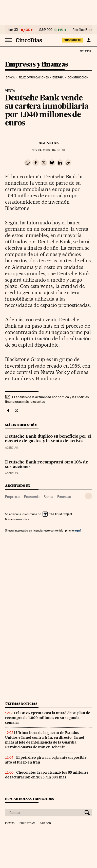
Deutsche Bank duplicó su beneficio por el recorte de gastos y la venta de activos (48, 439)
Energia (58, 78)
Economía (32, 497)
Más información (17, 519)
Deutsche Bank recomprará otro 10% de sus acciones (47, 465)
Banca (10, 78)
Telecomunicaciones (34, 78)
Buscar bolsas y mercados (30, 799)
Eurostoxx (27, 823)
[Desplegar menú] (9, 40)
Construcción (78, 78)
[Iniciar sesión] (89, 40)
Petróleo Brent (83, 30)
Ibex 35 (13, 30)
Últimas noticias (21, 704)
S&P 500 (46, 30)
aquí (77, 530)
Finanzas (64, 497)
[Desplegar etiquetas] (89, 496)
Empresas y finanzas (37, 65)
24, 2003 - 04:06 (48, 150)
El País (86, 51)
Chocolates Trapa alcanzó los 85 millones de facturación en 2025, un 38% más (47, 775)
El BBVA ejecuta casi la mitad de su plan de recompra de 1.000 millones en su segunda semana (48, 718)
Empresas (13, 497)
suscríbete (73, 40)
